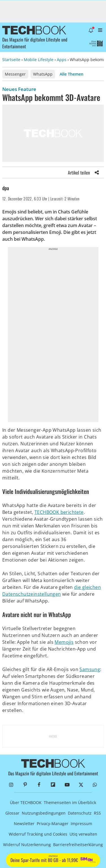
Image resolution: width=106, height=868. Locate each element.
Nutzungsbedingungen (44, 813)
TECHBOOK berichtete (59, 512)
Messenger (15, 74)
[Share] (97, 172)
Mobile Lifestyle (39, 60)
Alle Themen (72, 74)
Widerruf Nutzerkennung (27, 845)
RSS (97, 813)
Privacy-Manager (53, 824)
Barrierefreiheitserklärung (78, 845)
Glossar (12, 813)
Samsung (90, 669)
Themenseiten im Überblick (70, 802)
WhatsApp (43, 74)
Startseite (11, 60)
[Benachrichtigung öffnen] (91, 30)
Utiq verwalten (83, 834)
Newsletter (24, 824)
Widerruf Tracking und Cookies (38, 834)
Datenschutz (80, 813)
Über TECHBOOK (26, 802)
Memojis (64, 642)
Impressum (81, 824)
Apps (62, 60)
